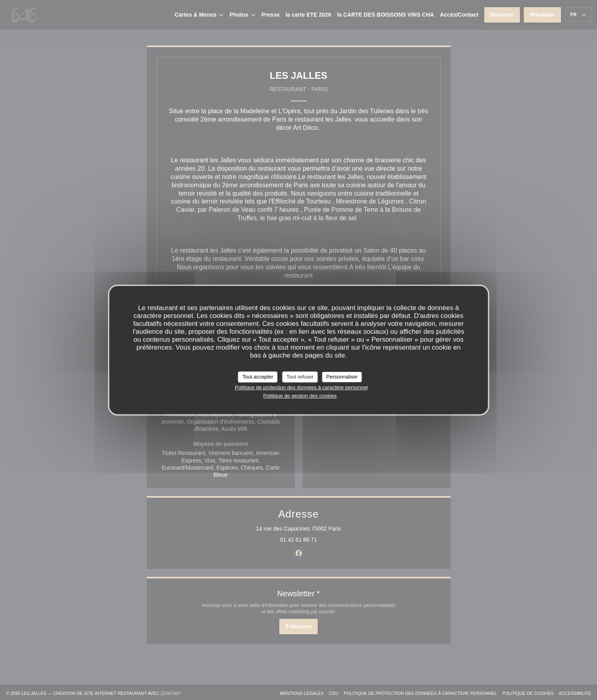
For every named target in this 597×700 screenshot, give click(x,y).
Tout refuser (300, 377)
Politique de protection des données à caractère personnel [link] (301, 387)
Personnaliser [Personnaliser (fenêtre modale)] (342, 377)
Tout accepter (258, 377)
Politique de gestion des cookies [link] (300, 396)
